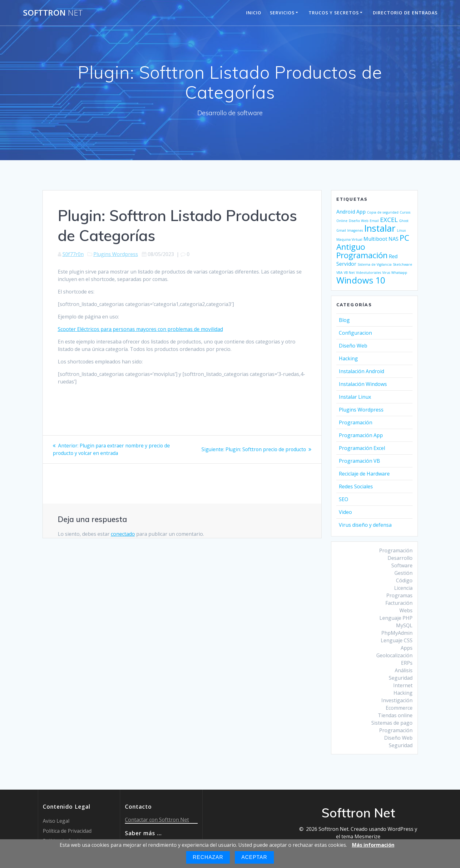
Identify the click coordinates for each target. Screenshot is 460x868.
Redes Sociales (356, 486)
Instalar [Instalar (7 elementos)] (380, 228)
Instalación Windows (363, 384)
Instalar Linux (355, 397)
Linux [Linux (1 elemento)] (401, 230)
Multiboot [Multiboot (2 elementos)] (375, 239)
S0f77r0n (73, 254)
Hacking (348, 358)
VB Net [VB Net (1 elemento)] (349, 273)
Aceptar (254, 857)
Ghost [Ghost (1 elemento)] (404, 221)
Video (345, 512)
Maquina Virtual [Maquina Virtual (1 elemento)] (349, 239)
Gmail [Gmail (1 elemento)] (341, 230)
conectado (123, 534)
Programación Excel (362, 448)
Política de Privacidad (67, 831)
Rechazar (208, 857)
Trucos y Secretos (334, 13)
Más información (373, 845)
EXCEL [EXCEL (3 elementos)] (389, 220)
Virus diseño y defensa (365, 525)
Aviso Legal (56, 821)
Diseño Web (353, 346)
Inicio (254, 13)
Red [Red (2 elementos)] (393, 256)
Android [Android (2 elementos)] (346, 212)
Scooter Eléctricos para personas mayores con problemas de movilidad (140, 329)
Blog (344, 320)
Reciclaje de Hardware (364, 474)
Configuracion (355, 333)
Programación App (361, 435)
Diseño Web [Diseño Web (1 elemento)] (359, 221)
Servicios (282, 13)
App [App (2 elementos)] (361, 212)
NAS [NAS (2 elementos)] (393, 239)
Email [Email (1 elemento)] (374, 221)
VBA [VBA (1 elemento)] (339, 273)
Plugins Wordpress (116, 254)
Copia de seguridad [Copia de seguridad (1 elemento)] (383, 212)
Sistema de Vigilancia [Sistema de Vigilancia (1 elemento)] (375, 264)
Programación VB (359, 461)
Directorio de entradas (405, 13)
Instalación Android (361, 371)
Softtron (53, 13)
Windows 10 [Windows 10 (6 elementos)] (361, 280)
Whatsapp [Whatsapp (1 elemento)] (399, 273)
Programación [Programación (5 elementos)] (362, 255)
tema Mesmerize (361, 836)
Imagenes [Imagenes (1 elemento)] (355, 230)
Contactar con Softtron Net (157, 820)
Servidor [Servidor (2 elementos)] (346, 264)
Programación (356, 422)
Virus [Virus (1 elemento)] (386, 273)
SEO (344, 499)
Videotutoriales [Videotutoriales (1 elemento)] (368, 273)
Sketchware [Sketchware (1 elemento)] (403, 264)
